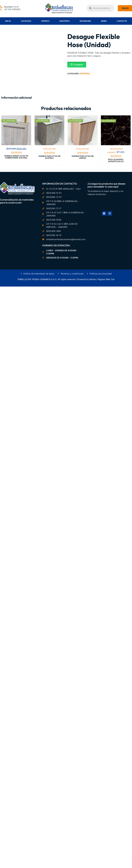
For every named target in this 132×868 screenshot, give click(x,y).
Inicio (8, 21)
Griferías (85, 73)
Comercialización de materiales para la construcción (17, 201)
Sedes (104, 21)
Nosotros (65, 21)
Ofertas (45, 21)
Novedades (85, 21)
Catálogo (26, 21)
